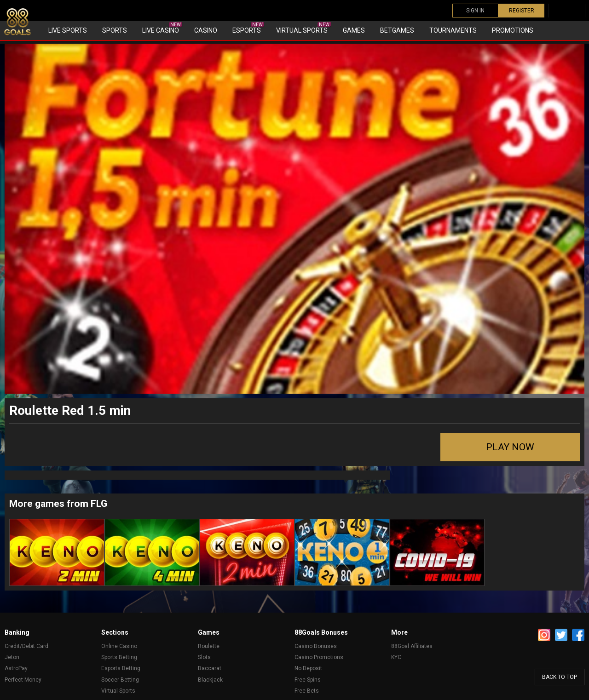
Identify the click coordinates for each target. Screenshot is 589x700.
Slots (204, 657)
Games (354, 30)
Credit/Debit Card (26, 646)
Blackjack (210, 680)
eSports (248, 28)
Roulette (209, 646)
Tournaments (453, 30)
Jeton (12, 657)
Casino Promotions (319, 657)
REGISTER (522, 11)
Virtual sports (303, 28)
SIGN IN (475, 11)
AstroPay (16, 668)
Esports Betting (121, 668)
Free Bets (307, 691)
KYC (396, 657)
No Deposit (308, 668)
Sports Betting (119, 657)
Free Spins (308, 680)
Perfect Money (23, 680)
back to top (560, 677)
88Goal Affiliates (412, 646)
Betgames (397, 30)
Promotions (513, 30)
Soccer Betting (120, 680)
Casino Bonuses (316, 646)
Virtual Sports (118, 691)
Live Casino (162, 28)
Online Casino (119, 646)
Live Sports (68, 30)
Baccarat (210, 668)
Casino (206, 30)
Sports (115, 30)
